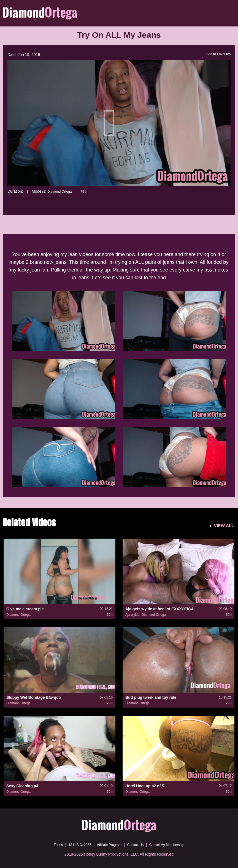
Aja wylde (132, 614)
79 (88, 191)
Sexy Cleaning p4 (22, 786)
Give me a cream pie (25, 609)
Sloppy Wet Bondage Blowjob (34, 697)
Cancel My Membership (173, 845)
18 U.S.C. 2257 (74, 845)
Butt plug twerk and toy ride (151, 697)
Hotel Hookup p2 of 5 (145, 786)
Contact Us (137, 845)
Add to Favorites (214, 55)
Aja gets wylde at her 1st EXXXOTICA (159, 609)
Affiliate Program (108, 845)
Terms (50, 845)
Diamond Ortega (62, 191)
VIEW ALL (222, 525)
